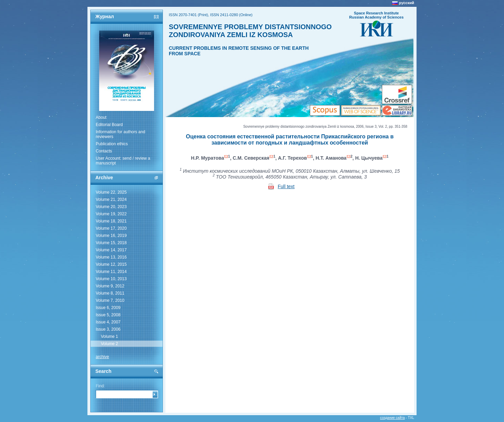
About (101, 117)
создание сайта (392, 418)
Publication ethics (112, 144)
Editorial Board (109, 125)
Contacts (104, 151)
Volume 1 (109, 337)
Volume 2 (109, 344)
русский (407, 3)
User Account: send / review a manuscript (123, 161)
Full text (286, 186)
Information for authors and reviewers (120, 134)
